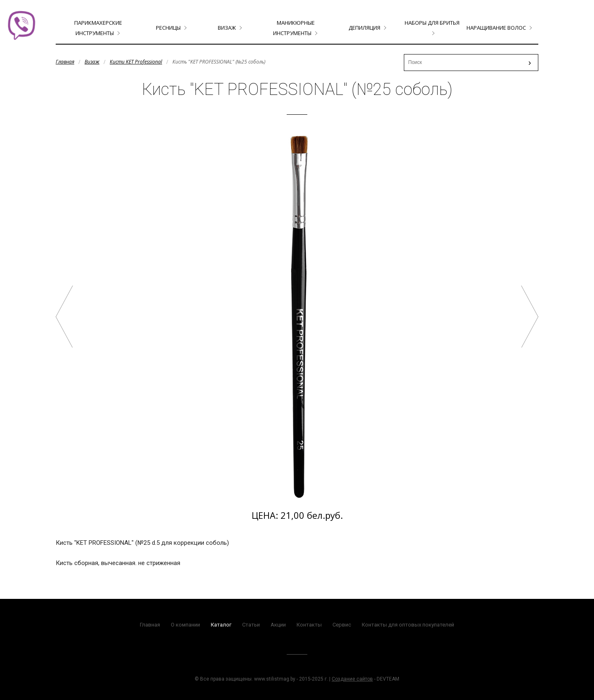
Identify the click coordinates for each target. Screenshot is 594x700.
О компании (185, 625)
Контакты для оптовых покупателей (408, 625)
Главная (65, 62)
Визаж (227, 28)
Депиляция (364, 28)
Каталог (221, 625)
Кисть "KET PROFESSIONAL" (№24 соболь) (64, 317)
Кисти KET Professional (136, 62)
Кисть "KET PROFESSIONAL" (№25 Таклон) (530, 317)
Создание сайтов (352, 679)
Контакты (309, 625)
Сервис (342, 625)
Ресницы (168, 28)
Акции (278, 625)
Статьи (251, 625)
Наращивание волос (496, 28)
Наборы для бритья (432, 23)
